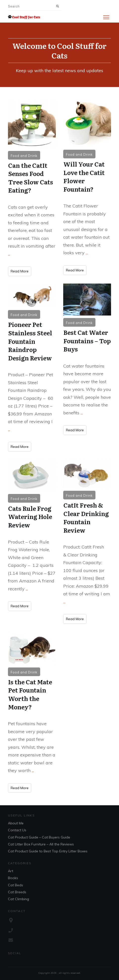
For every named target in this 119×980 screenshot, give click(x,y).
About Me (16, 823)
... (9, 254)
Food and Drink (24, 156)
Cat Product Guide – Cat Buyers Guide (39, 837)
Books (13, 878)
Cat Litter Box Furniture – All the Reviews (41, 844)
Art (11, 871)
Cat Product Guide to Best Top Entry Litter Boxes (48, 851)
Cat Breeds (17, 892)
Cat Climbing (18, 899)
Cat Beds (15, 885)
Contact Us (17, 830)
